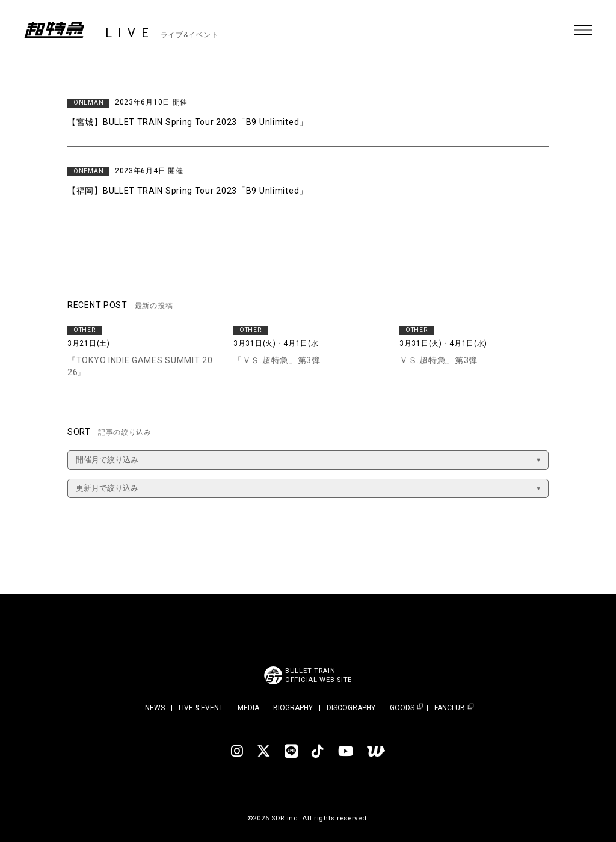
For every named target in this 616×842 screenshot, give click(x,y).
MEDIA (248, 708)
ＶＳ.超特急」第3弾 (439, 360)
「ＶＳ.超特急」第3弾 (277, 360)
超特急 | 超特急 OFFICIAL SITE (54, 30)
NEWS (155, 708)
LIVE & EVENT (201, 708)
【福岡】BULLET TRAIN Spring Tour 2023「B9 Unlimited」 (188, 191)
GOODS (402, 708)
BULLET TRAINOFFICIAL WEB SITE (319, 675)
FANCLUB (450, 708)
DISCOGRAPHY (351, 708)
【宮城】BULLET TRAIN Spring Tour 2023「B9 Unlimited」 (188, 122)
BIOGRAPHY (293, 708)
